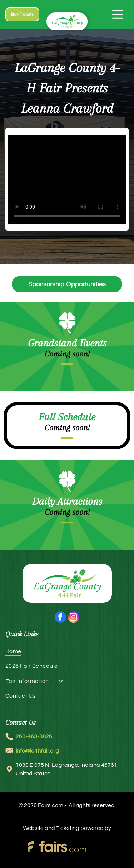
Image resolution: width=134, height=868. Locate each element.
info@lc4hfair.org (37, 751)
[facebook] (60, 618)
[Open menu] (118, 14)
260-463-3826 (34, 736)
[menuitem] (67, 654)
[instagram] (74, 618)
